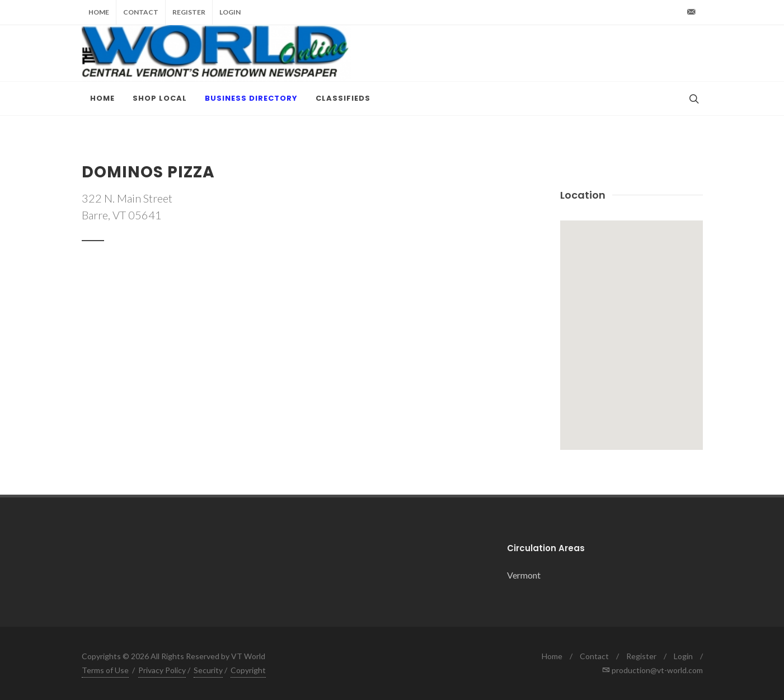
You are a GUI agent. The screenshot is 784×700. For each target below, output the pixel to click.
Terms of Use (105, 670)
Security (208, 670)
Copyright (248, 670)
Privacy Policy (162, 670)
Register (189, 12)
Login (230, 12)
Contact (141, 12)
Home (99, 12)
